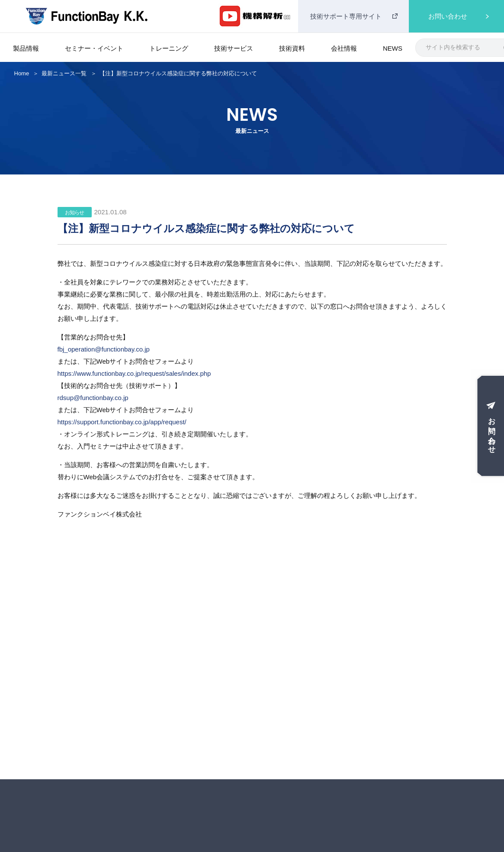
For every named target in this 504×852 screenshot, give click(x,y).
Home (22, 73)
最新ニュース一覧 (64, 73)
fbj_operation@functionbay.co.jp (104, 349)
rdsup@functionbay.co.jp (93, 398)
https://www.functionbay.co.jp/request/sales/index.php (134, 373)
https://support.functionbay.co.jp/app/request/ (122, 422)
